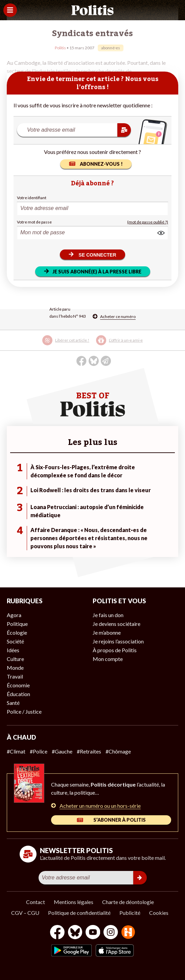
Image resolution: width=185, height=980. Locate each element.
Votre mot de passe (34, 222)
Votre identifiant (32, 198)
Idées (13, 650)
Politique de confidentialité (79, 913)
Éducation (18, 694)
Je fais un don (108, 615)
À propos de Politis (115, 650)
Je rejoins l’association (118, 641)
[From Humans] (128, 933)
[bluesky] (75, 933)
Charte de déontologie (128, 902)
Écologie (17, 632)
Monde (15, 668)
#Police (39, 751)
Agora (14, 615)
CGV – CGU (25, 913)
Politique (17, 624)
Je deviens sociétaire (117, 624)
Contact (36, 902)
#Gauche (62, 751)
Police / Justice (24, 711)
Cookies (159, 913)
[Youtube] (93, 933)
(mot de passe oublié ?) (148, 222)
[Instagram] (111, 933)
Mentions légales (74, 902)
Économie (18, 685)
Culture (15, 659)
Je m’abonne (107, 632)
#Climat (16, 751)
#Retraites (89, 751)
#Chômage (118, 751)
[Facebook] (57, 933)
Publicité (130, 913)
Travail (15, 676)
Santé (13, 703)
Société (15, 641)
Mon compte (108, 659)
